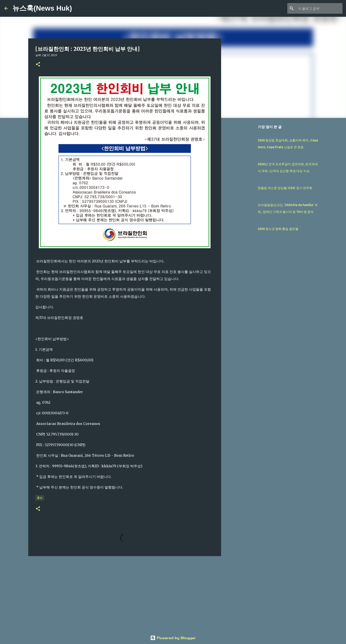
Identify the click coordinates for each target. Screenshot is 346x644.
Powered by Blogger (173, 638)
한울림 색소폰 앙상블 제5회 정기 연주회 (285, 188)
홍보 (40, 498)
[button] (38, 65)
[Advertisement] (125, 594)
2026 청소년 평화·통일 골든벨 (278, 229)
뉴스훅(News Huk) (42, 8)
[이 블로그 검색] (319, 8)
